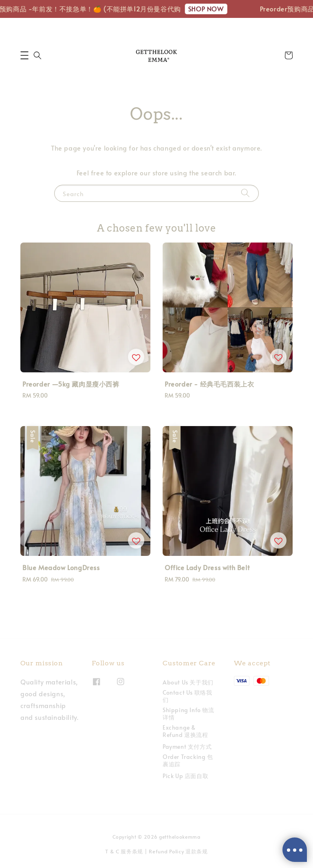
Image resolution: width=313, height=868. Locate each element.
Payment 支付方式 (187, 747)
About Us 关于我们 (188, 682)
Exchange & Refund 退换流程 (185, 731)
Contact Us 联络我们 (187, 696)
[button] (24, 55)
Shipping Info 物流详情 (188, 714)
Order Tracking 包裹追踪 (188, 760)
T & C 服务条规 (124, 851)
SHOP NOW (209, 9)
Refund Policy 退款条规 (178, 851)
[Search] (245, 193)
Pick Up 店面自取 (185, 776)
